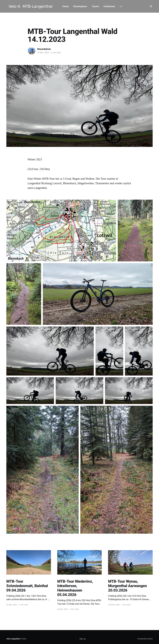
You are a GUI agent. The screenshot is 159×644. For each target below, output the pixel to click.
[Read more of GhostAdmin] (32, 51)
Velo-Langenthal (13, 639)
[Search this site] (151, 6)
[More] (121, 6)
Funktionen (109, 6)
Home (66, 6)
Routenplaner (80, 6)
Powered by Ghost (145, 639)
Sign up (83, 639)
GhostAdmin (44, 49)
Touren (95, 6)
